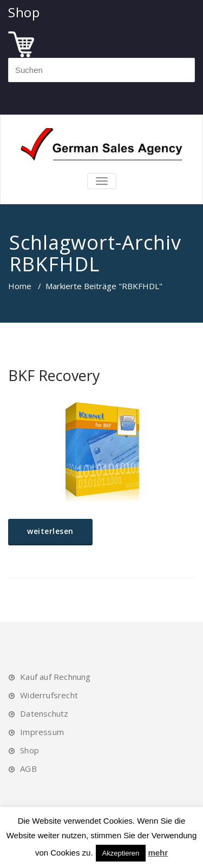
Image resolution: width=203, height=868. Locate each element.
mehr (158, 853)
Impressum (42, 732)
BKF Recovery (54, 375)
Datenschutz (44, 713)
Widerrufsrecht (49, 695)
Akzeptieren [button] (121, 853)
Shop (30, 750)
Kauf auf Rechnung (55, 677)
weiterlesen (50, 531)
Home (20, 286)
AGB (28, 769)
